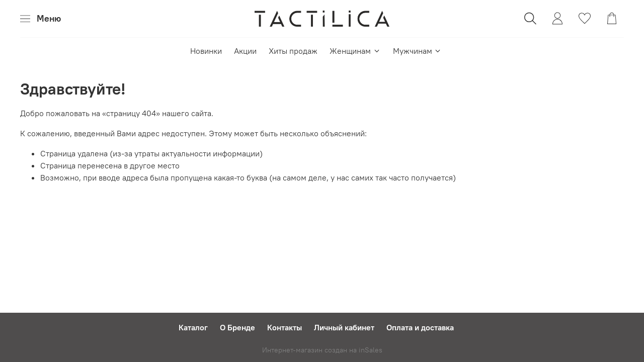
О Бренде (237, 327)
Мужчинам (417, 51)
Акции (245, 51)
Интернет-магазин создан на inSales (322, 350)
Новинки (206, 51)
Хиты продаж (293, 51)
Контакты (285, 327)
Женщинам (355, 51)
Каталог (193, 327)
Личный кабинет (344, 327)
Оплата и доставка (420, 327)
